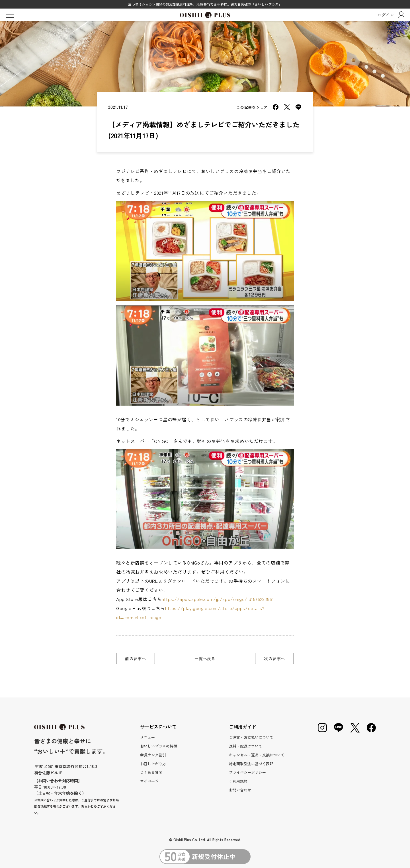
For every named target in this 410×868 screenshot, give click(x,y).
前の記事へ (136, 658)
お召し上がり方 (153, 764)
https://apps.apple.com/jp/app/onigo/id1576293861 (218, 599)
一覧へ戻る (205, 658)
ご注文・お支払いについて (251, 737)
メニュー (147, 737)
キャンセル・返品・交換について (257, 755)
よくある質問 (151, 772)
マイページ (149, 781)
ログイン (391, 15)
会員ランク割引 (153, 755)
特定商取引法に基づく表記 (251, 764)
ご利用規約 (238, 781)
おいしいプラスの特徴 (159, 746)
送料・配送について (246, 746)
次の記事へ (274, 658)
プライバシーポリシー (247, 772)
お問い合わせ (240, 790)
